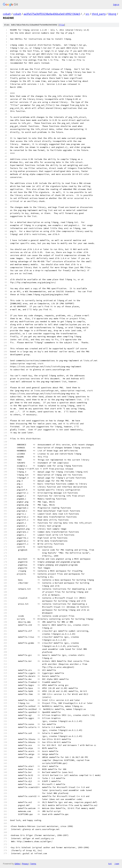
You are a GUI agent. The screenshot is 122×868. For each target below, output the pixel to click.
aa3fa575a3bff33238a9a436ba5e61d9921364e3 (52, 14)
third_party (99, 14)
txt (110, 864)
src (87, 14)
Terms (33, 864)
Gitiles (17, 864)
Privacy (25, 864)
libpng (112, 14)
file (62, 25)
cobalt (7, 14)
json (117, 864)
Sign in (116, 5)
